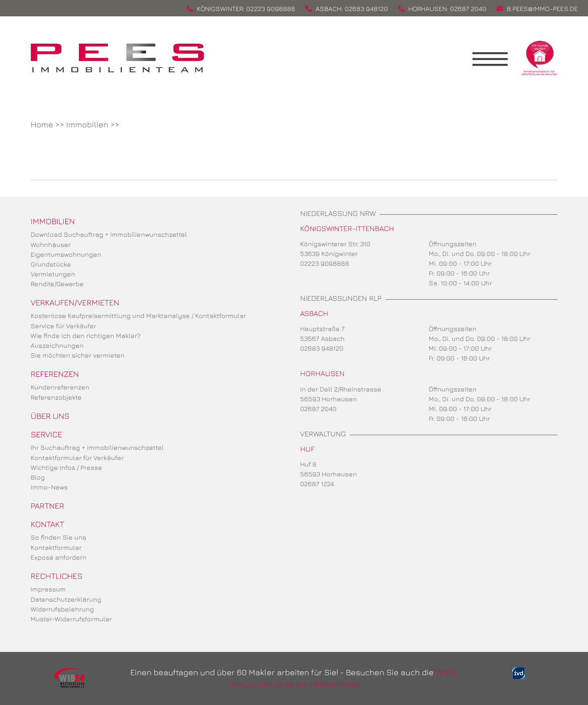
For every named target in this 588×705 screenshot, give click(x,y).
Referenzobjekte (56, 397)
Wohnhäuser (51, 245)
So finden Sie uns (58, 537)
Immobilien (87, 124)
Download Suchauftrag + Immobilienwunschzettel (109, 234)
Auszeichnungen (57, 345)
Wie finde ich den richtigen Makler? (86, 336)
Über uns (50, 416)
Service (46, 434)
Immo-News (49, 487)
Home (42, 124)
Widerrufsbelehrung (62, 609)
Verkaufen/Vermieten (75, 302)
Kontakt (47, 524)
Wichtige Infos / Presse (66, 467)
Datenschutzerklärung (66, 599)
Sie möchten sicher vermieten (78, 355)
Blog (38, 477)
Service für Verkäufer (63, 326)
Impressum (48, 589)
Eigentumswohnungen (66, 254)
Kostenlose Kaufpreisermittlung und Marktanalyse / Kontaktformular (138, 316)
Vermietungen (53, 274)
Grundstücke (51, 264)
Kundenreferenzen (60, 387)
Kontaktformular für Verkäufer (77, 458)
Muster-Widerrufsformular (71, 619)
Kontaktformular (56, 547)
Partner (47, 506)
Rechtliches (57, 576)
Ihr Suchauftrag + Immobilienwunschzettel (97, 447)
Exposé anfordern (59, 557)
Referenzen (55, 374)
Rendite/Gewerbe (57, 284)
